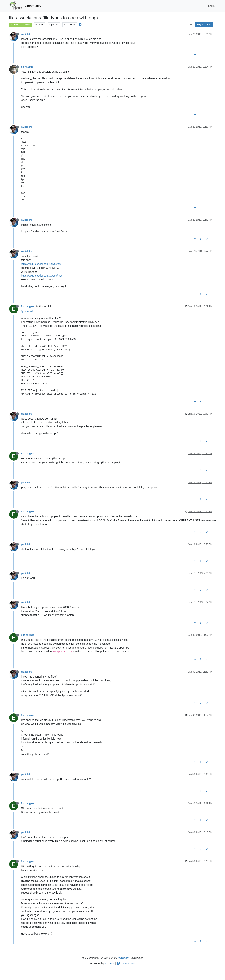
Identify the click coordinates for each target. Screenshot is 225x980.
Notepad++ (124, 958)
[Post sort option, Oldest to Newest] (191, 24)
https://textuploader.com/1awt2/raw (41, 264)
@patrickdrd (43, 306)
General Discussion (20, 24)
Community (33, 6)
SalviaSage (27, 67)
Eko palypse (28, 306)
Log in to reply (204, 24)
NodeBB (110, 963)
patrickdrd (27, 34)
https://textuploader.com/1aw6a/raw (41, 276)
